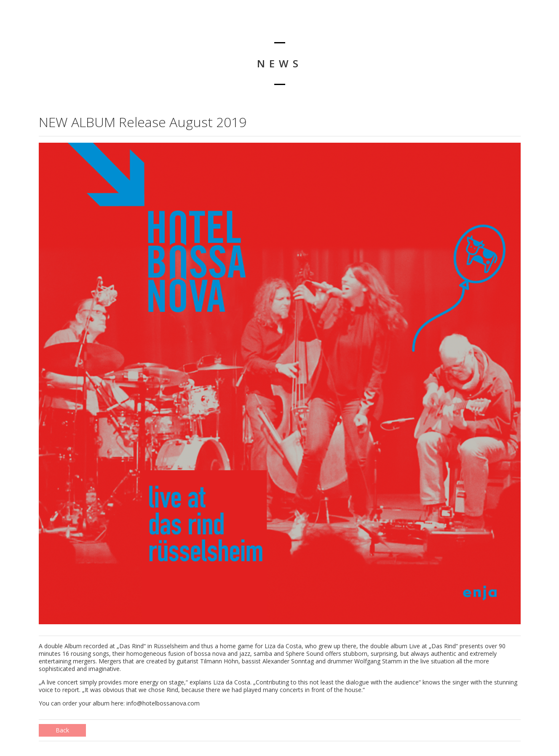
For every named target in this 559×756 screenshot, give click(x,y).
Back (62, 730)
